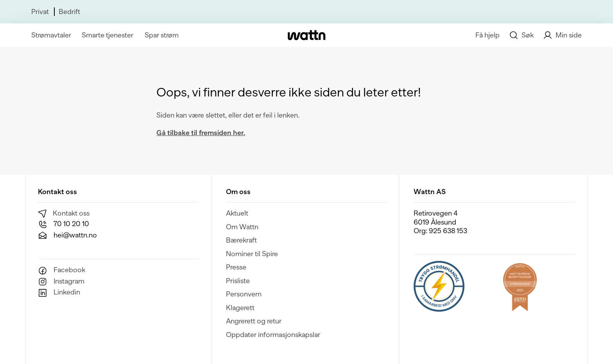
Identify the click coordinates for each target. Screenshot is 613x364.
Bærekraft (241, 240)
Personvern (244, 294)
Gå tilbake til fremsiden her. (201, 133)
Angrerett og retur (254, 321)
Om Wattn (242, 227)
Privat (40, 12)
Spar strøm (162, 35)
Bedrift (69, 12)
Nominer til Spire (252, 254)
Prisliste (238, 281)
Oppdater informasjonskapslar (273, 335)
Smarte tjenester (108, 35)
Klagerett (240, 308)
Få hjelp (488, 35)
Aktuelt (237, 213)
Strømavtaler (51, 35)
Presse (236, 267)
